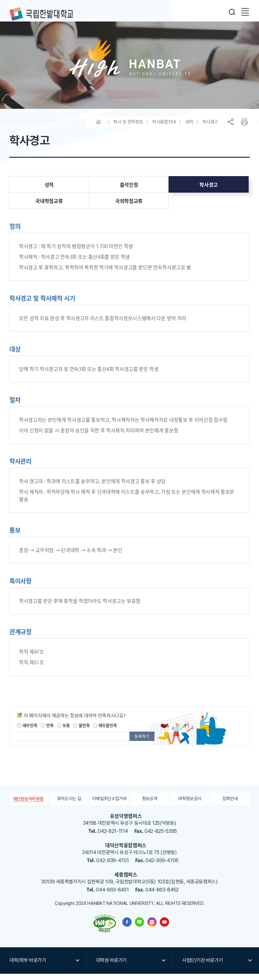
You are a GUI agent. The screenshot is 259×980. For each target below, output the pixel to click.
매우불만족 (105, 732)
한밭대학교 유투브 (164, 928)
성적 (189, 128)
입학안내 (230, 805)
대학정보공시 (190, 805)
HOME (99, 128)
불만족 (81, 732)
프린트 (244, 128)
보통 (63, 732)
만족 (47, 732)
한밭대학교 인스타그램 (152, 928)
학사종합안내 (164, 128)
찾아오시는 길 (69, 805)
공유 (231, 128)
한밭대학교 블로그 (139, 928)
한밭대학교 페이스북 (127, 928)
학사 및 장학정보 (128, 128)
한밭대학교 (41, 14)
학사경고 (210, 128)
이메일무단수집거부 (109, 805)
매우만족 (27, 732)
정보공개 (150, 805)
